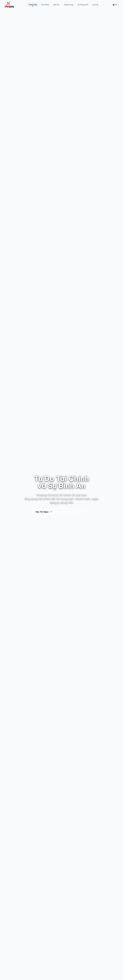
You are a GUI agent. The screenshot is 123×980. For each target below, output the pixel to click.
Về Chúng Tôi (83, 5)
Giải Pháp (45, 5)
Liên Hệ (95, 5)
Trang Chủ (33, 5)
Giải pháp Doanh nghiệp (75, 512)
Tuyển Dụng (68, 5)
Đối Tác (56, 5)
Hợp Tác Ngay (44, 512)
